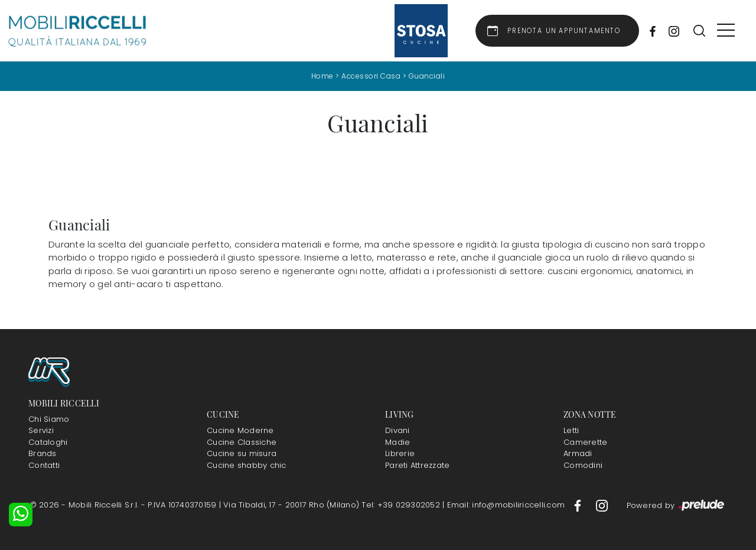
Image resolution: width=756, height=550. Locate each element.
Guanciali (427, 76)
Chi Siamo (49, 419)
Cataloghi (48, 442)
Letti (571, 430)
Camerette (585, 442)
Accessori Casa (371, 76)
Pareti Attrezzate (417, 465)
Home (322, 76)
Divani (397, 430)
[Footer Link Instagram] (602, 505)
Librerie (400, 453)
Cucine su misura (242, 453)
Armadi (578, 453)
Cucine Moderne (240, 430)
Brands (43, 453)
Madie (397, 442)
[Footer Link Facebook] (579, 505)
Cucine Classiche (242, 442)
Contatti (44, 465)
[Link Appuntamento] (557, 31)
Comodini (583, 465)
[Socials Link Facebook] (650, 31)
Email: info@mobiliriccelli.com (507, 505)
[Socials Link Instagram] (671, 31)
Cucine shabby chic (247, 465)
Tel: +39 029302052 (402, 505)
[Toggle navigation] (726, 31)
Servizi (41, 430)
